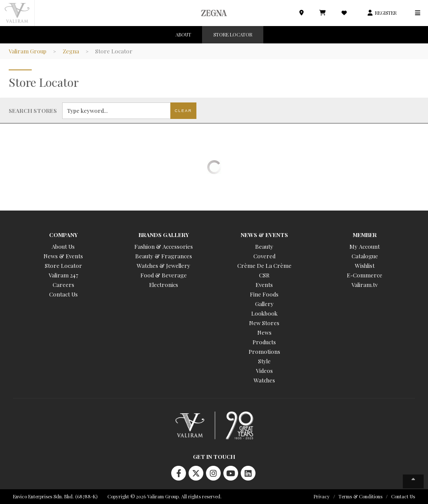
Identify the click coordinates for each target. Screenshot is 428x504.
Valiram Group (28, 51)
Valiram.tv (365, 285)
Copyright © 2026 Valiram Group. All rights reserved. (164, 496)
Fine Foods (264, 294)
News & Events (63, 256)
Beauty (264, 246)
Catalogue (365, 256)
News (264, 332)
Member (365, 235)
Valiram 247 (63, 275)
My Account (365, 246)
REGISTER (386, 13)
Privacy (322, 496)
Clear (183, 111)
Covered (264, 256)
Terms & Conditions (360, 496)
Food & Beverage (164, 275)
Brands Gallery (164, 235)
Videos (264, 371)
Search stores (33, 110)
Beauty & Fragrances (164, 256)
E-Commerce (365, 275)
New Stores (264, 323)
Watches (264, 380)
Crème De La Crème (264, 265)
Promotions (264, 351)
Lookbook (264, 313)
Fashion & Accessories (164, 246)
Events (264, 285)
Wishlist (365, 265)
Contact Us (63, 294)
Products (264, 342)
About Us (63, 246)
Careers (63, 285)
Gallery (264, 304)
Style (264, 361)
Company (63, 235)
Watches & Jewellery (164, 265)
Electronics (164, 285)
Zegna (71, 51)
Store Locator (63, 265)
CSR (264, 275)
